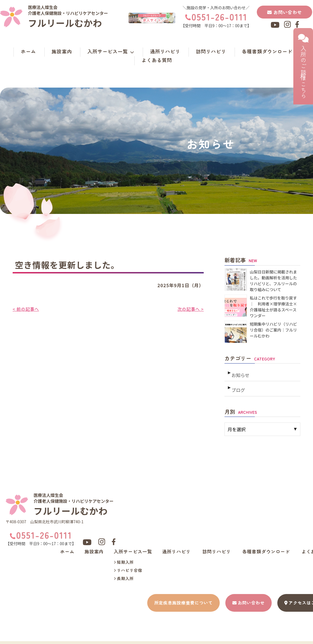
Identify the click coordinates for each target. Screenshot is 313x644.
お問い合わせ (285, 12)
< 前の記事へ (27, 309)
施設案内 (62, 51)
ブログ (238, 385)
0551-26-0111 (219, 17)
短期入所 (124, 558)
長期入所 (124, 574)
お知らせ (240, 372)
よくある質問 (157, 60)
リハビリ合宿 (128, 566)
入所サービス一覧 (111, 51)
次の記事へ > (190, 309)
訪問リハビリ (211, 51)
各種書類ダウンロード (267, 51)
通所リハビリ (165, 51)
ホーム (28, 51)
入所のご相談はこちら (303, 66)
